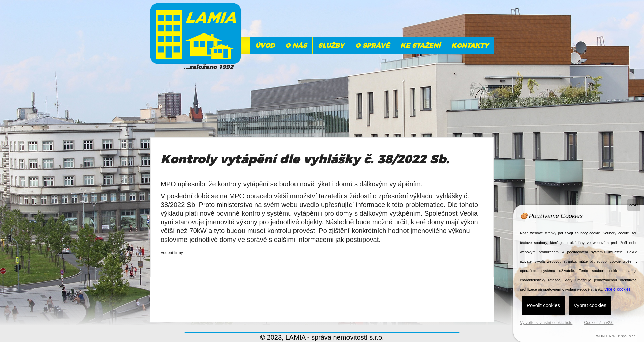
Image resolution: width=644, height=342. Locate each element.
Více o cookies (618, 289)
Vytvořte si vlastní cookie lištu (546, 323)
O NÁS (296, 45)
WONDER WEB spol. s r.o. (616, 336)
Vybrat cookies (590, 305)
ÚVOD (265, 45)
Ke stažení (420, 45)
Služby (331, 45)
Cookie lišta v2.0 (599, 323)
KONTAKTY (470, 45)
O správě (372, 45)
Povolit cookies (543, 305)
